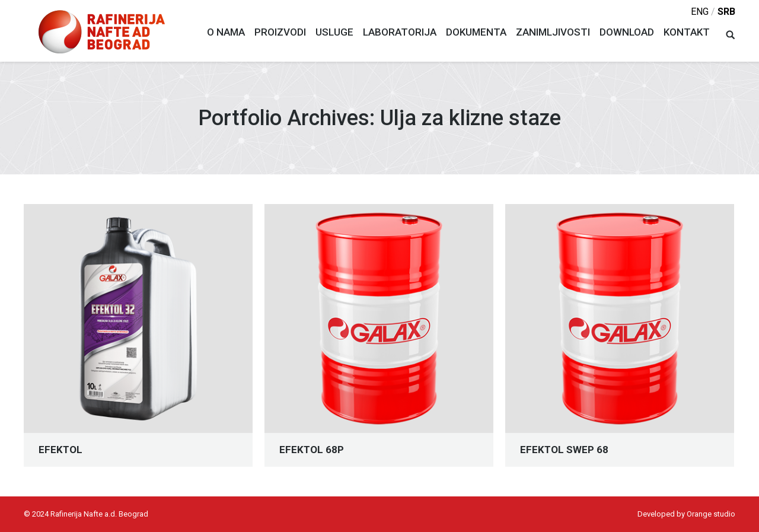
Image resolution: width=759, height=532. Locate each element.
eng (700, 12)
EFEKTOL (60, 450)
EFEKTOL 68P (312, 450)
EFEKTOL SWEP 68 (564, 450)
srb (726, 12)
